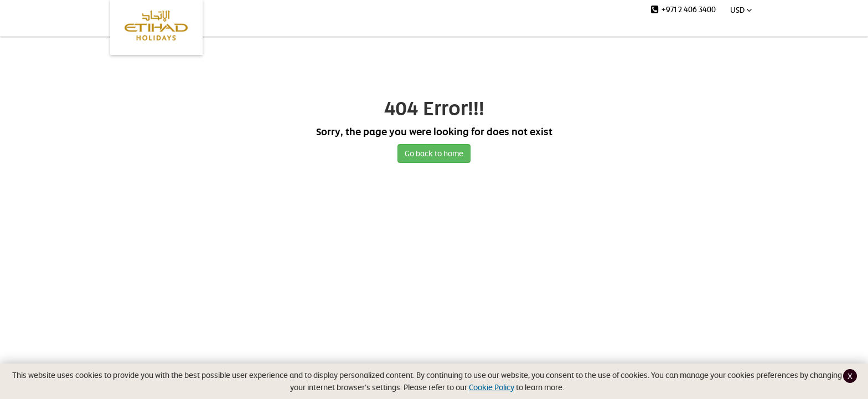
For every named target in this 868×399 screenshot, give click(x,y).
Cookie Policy (492, 387)
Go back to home (434, 153)
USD (741, 10)
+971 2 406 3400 (683, 9)
